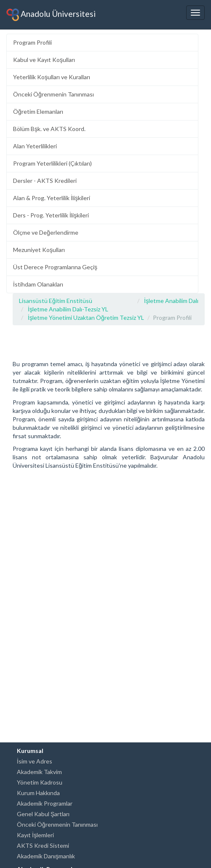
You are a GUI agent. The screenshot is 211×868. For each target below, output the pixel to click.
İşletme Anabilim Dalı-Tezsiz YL (68, 309)
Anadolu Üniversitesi (51, 15)
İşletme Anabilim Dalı (171, 301)
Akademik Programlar (45, 803)
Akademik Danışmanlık (46, 856)
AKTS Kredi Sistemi (43, 845)
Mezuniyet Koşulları (39, 250)
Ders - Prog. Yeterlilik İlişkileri (51, 215)
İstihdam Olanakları (38, 284)
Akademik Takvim (39, 772)
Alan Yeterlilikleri (35, 146)
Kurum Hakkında (38, 793)
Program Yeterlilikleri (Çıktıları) (52, 163)
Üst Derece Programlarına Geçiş (55, 267)
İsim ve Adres (35, 761)
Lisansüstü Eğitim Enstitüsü (56, 301)
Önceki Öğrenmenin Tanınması (53, 94)
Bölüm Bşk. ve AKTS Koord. (49, 129)
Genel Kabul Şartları (43, 814)
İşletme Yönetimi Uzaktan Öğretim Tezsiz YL (86, 317)
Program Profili (32, 42)
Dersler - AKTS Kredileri (45, 181)
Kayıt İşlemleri (35, 835)
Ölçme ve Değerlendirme (46, 232)
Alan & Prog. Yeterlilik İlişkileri (52, 198)
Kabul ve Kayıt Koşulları (44, 60)
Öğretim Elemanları (38, 111)
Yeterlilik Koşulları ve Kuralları (52, 77)
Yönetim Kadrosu (40, 782)
